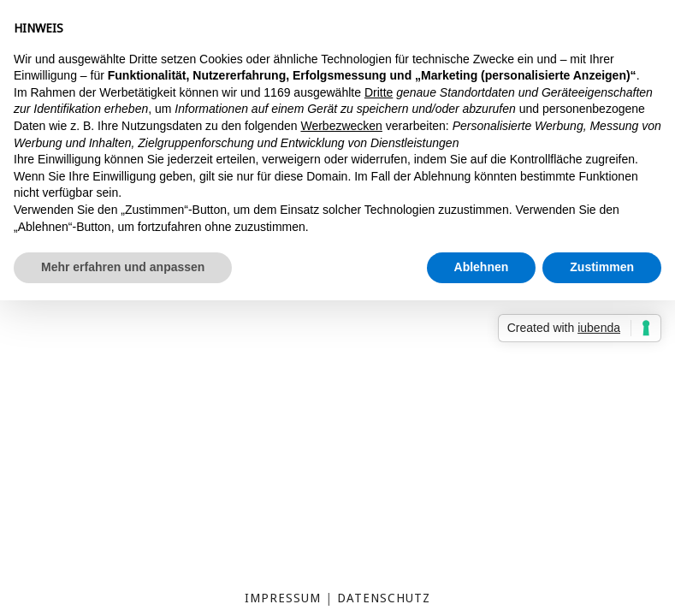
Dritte (379, 92)
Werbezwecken (341, 126)
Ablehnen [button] (482, 267)
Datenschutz (384, 598)
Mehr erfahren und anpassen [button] (123, 267)
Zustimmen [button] (602, 267)
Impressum (283, 598)
